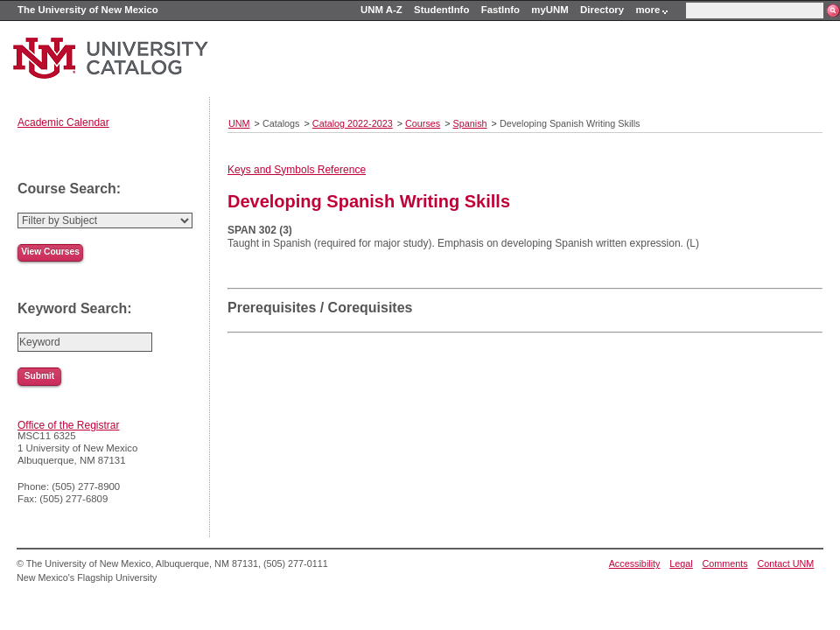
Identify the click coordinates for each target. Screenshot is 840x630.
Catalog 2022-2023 (353, 123)
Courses (423, 123)
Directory (602, 10)
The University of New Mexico (88, 10)
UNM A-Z (381, 10)
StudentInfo (441, 10)
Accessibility (635, 563)
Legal (681, 563)
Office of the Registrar (69, 425)
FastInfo (500, 10)
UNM (239, 123)
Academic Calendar (63, 122)
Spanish (470, 123)
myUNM (549, 10)
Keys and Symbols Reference (297, 170)
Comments (725, 563)
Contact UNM (786, 563)
